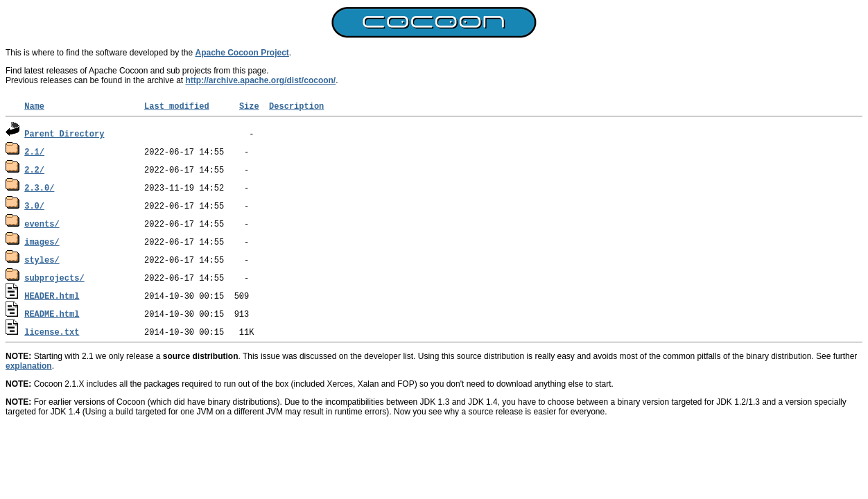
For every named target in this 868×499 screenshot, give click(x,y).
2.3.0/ (39, 187)
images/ (42, 242)
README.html (52, 314)
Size (249, 106)
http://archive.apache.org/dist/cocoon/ (261, 80)
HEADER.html (52, 296)
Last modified (177, 106)
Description (296, 106)
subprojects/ (54, 278)
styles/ (42, 260)
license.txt (52, 332)
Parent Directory (64, 133)
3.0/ (34, 205)
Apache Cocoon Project (242, 53)
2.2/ (34, 169)
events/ (42, 224)
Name (34, 106)
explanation (29, 366)
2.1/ (34, 151)
